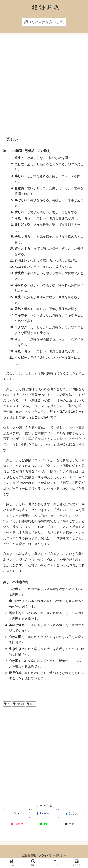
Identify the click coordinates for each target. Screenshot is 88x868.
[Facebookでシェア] (44, 814)
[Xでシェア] (17, 814)
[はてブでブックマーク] (71, 814)
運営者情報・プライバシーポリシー (44, 855)
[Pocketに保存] (17, 824)
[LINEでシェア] (44, 824)
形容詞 (19, 704)
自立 (31, 704)
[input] (44, 22)
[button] (62, 22)
